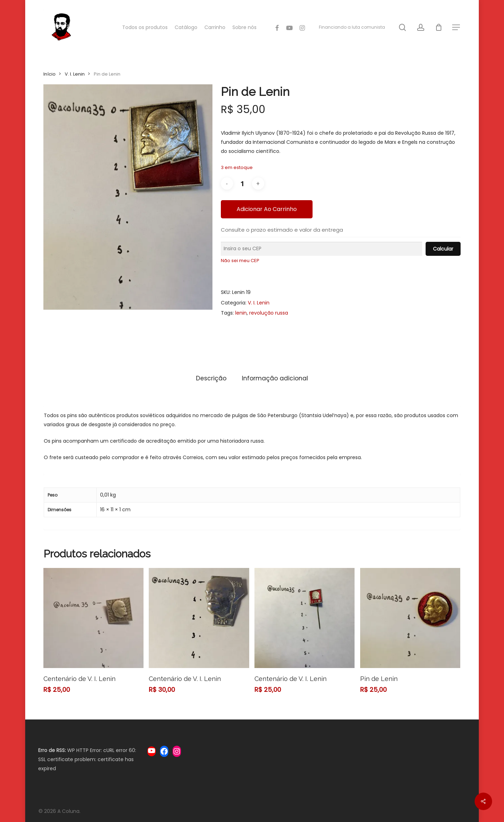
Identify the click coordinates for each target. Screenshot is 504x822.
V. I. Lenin (75, 74)
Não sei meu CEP (240, 261)
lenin (241, 313)
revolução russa (269, 313)
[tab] (211, 378)
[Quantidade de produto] (243, 184)
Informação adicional (275, 378)
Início (50, 74)
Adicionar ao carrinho (267, 209)
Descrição (211, 378)
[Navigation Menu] (456, 27)
